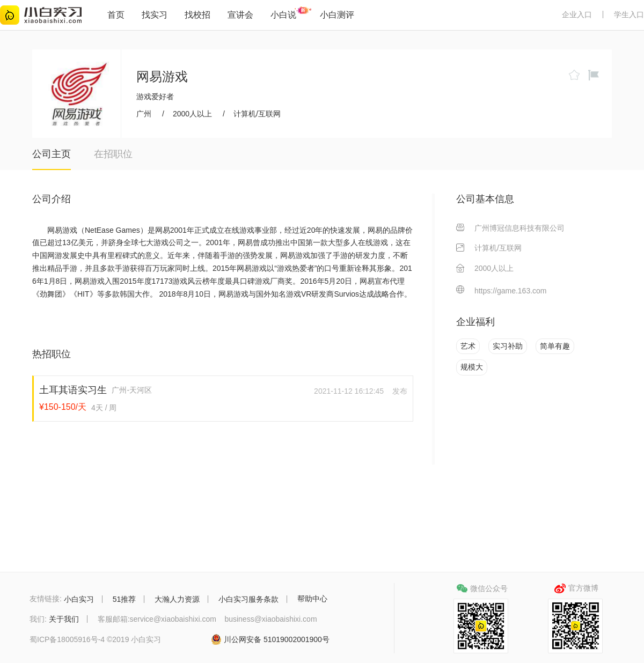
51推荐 (125, 599)
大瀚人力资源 (177, 599)
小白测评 (337, 15)
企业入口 (577, 14)
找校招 (197, 15)
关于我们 (64, 619)
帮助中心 (312, 599)
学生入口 (629, 14)
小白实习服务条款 (248, 599)
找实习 (155, 15)
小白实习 (79, 599)
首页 (116, 15)
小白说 (283, 15)
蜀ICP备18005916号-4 (67, 640)
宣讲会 (240, 15)
